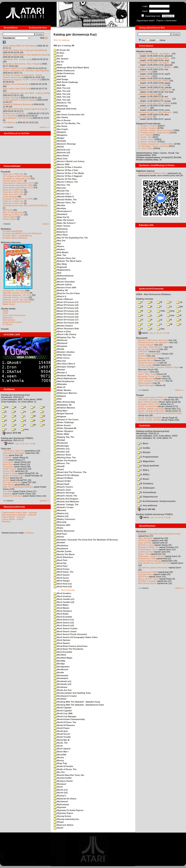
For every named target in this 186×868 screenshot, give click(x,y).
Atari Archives (9, 320)
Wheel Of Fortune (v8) (66, 323)
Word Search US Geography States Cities (76, 637)
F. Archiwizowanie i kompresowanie (156, 501)
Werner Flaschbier (64, 282)
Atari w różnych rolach (148, 579)
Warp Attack (61, 156)
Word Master (61, 608)
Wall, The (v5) (62, 100)
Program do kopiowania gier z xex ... (155, 99)
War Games (61, 117)
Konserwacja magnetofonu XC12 (18, 187)
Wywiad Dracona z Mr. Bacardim (153, 342)
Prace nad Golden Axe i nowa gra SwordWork (24, 50)
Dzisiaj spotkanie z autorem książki (19, 100)
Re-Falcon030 (9, 116)
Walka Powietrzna (64, 73)
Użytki (152, 40)
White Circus (62, 358)
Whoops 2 (60, 373)
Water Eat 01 (61, 217)
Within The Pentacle (65, 461)
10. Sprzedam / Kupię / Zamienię (153, 146)
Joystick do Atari (146, 552)
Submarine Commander (14, 453)
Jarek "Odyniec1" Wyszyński (151, 381)
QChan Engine (10, 219)
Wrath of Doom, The (65, 769)
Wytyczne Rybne (63, 825)
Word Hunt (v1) (63, 584)
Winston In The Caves (66, 420)
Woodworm (61, 549)
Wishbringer (61, 446)
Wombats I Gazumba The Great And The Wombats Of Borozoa (86, 540)
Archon (6, 480)
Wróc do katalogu (62, 40)
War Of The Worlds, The (67, 123)
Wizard (59, 469)
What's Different (63, 299)
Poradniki (6, 172)
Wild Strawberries (64, 381)
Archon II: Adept (10, 473)
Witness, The (62, 463)
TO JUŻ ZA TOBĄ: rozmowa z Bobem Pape (158, 367)
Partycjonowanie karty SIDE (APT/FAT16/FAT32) (25, 206)
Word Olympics (63, 611)
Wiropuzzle (61, 443)
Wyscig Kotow (62, 816)
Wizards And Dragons (66, 499)
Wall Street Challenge (66, 82)
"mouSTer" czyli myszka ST (151, 400)
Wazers (59, 246)
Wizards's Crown (64, 507)
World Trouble (62, 737)
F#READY (143, 351)
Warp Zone (60, 159)
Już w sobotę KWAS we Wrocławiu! (19, 46)
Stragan (140, 395)
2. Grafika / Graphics (148, 128)
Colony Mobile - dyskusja (13, 517)
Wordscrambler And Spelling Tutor (72, 693)
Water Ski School (64, 220)
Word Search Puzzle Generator (70, 634)
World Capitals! (63, 711)
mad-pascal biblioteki (148, 94)
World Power (62, 728)
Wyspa (6, 478)
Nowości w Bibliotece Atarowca (17, 104)
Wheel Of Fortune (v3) (66, 308)
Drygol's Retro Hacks (12, 322)
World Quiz (61, 731)
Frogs (5, 455)
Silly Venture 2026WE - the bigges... (155, 54)
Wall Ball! (60, 76)
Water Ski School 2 (65, 223)
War (57, 112)
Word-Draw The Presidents (68, 649)
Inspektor (7, 494)
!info (161, 311)
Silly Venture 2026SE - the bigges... (154, 63)
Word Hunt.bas (68, 590)
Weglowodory (62, 270)
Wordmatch (61, 678)
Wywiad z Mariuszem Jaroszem (153, 340)
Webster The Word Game (67, 261)
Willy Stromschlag (64, 402)
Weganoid (60, 267)
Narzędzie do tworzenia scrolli (17, 178)
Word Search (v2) (64, 623)
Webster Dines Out (64, 258)
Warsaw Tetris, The (65, 203)
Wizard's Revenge (64, 493)
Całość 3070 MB (12, 433)
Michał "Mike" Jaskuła (148, 349)
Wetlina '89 (61, 290)
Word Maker (61, 605)
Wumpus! (60, 784)
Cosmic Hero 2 (145, 76)
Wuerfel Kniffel (62, 778)
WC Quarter (61, 59)
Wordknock (61, 669)
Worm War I (61, 752)
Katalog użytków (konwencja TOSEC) (154, 514)
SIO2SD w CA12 (146, 545)
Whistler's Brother (64, 352)
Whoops (59, 370)
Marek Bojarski (145, 383)
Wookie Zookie (62, 551)
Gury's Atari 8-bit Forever (14, 315)
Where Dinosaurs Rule (66, 329)
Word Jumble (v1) (64, 599)
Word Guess (61, 578)
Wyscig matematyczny (66, 819)
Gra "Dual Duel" (145, 117)
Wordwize (60, 699)
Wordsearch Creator (65, 696)
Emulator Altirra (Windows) (15, 238)
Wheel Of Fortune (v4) (66, 311)
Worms (59, 757)
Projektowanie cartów (148, 549)
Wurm (58, 787)
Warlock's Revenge (65, 144)
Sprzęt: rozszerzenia (147, 406)
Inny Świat (8, 491)
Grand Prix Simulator (12, 496)
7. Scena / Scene (146, 139)
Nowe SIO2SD (145, 543)
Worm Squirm (62, 749)
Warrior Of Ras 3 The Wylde (69, 173)
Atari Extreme (9, 122)
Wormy (59, 760)
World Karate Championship (69, 719)
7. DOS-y (143, 470)
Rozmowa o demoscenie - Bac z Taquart (21, 64)
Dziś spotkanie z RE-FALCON (17, 118)
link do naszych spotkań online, (152, 173)
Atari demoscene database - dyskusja (19, 515)
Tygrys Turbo (144, 554)
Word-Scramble (63, 652)
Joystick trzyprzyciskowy (149, 561)
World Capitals (62, 708)
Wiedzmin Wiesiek (64, 376)
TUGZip (32, 443)
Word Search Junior (65, 631)
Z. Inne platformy (147, 505)
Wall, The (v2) (62, 91)
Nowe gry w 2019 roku (13, 192)
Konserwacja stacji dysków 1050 (18, 185)
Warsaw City (61, 191)
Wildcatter (60, 384)
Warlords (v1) (62, 150)
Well (57, 273)
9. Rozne (143, 479)
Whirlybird (60, 346)
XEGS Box (143, 577)
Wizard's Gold (62, 490)
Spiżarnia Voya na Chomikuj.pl (17, 302)
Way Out (59, 241)
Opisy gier (6, 448)
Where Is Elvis (62, 332)
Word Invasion (62, 596)
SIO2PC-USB (144, 540)
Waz (57, 244)
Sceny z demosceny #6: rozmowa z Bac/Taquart (25, 71)
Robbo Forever (10, 469)
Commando (8, 462)
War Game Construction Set (69, 115)
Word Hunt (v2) (63, 587)
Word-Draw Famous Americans (71, 646)
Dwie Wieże (8, 485)
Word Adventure (63, 557)
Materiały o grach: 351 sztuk (16, 300)
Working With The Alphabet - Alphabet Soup (77, 702)
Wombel (59, 542)
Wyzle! (59, 828)
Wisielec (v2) (62, 452)
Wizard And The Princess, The (70, 472)
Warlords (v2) (62, 153)
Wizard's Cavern (63, 487)
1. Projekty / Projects (148, 126)
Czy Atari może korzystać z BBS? (153, 81)
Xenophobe (8, 467)
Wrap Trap (60, 763)
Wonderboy (61, 546)
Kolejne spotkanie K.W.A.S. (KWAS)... (155, 67)
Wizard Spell (61, 484)
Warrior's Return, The (66, 182)
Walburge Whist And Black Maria (71, 68)
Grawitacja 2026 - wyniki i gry (16, 59)
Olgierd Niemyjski (146, 385)
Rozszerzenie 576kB (148, 572)
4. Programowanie (148, 457)
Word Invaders (62, 593)
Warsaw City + (62, 194)
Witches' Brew (62, 455)
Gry (143, 40)
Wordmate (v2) (62, 684)
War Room (60, 126)
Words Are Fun (63, 690)
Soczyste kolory (145, 574)
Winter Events (62, 425)
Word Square (62, 643)
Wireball (59, 440)
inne (25, 429)
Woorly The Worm (64, 554)
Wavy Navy (61, 235)
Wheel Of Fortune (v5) (66, 314)
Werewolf (60, 279)
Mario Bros (8, 464)
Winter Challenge (64, 422)
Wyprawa (60, 807)
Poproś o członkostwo (167, 20)
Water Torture (62, 226)
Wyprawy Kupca (63, 813)
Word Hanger (62, 581)
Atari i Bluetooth (145, 538)
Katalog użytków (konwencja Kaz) (153, 431)
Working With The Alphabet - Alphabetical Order (79, 705)
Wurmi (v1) (61, 790)
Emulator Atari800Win (13, 231)
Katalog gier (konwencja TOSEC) (17, 438)
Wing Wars (60, 411)
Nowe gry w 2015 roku (13, 203)
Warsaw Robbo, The (65, 200)
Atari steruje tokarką (147, 583)
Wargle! (59, 138)
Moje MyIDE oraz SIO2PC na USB (154, 563)
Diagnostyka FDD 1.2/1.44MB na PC (155, 90)
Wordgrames (62, 667)
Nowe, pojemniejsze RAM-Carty (153, 397)
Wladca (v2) (61, 516)
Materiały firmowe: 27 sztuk (15, 297)
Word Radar (61, 614)
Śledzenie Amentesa (147, 363)
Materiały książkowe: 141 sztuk (17, 295)
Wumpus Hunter (63, 781)
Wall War (60, 85)
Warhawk (60, 141)
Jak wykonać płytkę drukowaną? (153, 568)
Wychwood (61, 801)
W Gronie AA (62, 50)
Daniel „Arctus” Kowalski (149, 354)
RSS (44, 38)
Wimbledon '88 (62, 405)
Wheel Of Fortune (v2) (66, 305)
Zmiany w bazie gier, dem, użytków (154, 103)
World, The (61, 743)
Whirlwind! (60, 343)
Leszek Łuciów (145, 365)
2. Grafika (144, 448)
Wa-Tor (59, 62)
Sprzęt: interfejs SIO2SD (149, 420)
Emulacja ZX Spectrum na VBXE (18, 199)
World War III (62, 740)
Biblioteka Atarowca (11, 242)
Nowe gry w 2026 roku (13, 174)
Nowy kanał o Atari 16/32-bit (16, 89)
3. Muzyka (144, 452)
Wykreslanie (61, 804)
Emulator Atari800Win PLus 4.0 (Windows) (22, 233)
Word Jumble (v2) (64, 602)
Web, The (60, 255)
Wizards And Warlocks (66, 502)
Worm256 (60, 755)
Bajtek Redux (9, 304)
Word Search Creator (66, 628)
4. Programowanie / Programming (153, 133)
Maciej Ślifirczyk (145, 379)
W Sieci (59, 53)
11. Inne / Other (145, 148)
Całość (9, 443)
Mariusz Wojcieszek (147, 358)
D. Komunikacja (147, 492)
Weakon (59, 249)
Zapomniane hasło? (146, 20)
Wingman (60, 417)
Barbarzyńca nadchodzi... (14, 113)
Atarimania (8, 318)
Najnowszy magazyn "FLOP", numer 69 (21, 80)
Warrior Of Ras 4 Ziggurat (68, 176)
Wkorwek (60, 510)
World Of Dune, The (65, 722)
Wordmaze (60, 687)
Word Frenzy (61, 569)
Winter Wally (61, 434)
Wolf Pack (60, 534)
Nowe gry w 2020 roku (13, 190)
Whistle (59, 349)
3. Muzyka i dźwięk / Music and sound (155, 130)
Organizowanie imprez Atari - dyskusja (19, 512)
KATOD (142, 356)
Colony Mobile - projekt (12, 519)
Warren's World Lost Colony (69, 161)
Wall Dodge (61, 79)
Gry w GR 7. (144, 108)
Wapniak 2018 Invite (65, 109)
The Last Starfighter (12, 482)
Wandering (60, 106)
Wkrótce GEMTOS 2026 (14, 68)
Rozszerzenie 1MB (147, 558)
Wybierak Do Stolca (65, 799)
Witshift (59, 466)
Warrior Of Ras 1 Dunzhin (68, 167)
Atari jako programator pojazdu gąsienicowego (24, 109)
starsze (46, 224)
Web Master (61, 252)
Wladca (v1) (61, 513)
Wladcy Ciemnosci (64, 519)
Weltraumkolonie (64, 276)
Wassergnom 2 (63, 211)
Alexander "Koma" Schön (150, 376)
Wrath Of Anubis (63, 766)
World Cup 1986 (63, 713)
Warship (59, 205)
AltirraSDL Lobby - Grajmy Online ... (155, 58)
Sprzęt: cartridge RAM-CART (151, 411)
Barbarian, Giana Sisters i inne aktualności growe (25, 55)
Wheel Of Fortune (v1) (66, 302)
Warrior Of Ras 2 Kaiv (66, 170)
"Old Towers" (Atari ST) (13, 451)
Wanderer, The (62, 103)
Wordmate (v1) (62, 681)
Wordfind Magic (63, 658)
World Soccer (62, 734)
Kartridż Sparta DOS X (13, 181)
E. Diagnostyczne (147, 497)
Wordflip (59, 661)
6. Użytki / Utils (145, 137)
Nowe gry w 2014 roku (13, 215)
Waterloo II (60, 232)
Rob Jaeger (143, 372)
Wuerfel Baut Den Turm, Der (69, 775)
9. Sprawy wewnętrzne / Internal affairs (156, 144)
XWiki (5, 313)
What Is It (60, 296)
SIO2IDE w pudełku (147, 581)
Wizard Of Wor (62, 481)
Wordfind (60, 655)
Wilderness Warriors (65, 393)
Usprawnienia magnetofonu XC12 (18, 183)
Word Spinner (62, 640)
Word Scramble (63, 617)
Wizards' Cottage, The (66, 505)
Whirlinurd (60, 340)
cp (179, 302)
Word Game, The (63, 572)
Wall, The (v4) (62, 97)
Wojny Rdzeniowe (64, 531)
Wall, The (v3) (62, 94)
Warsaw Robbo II (64, 197)
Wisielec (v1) (62, 449)
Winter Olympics (63, 431)
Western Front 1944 (65, 288)
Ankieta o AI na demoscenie (16, 84)
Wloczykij (60, 522)
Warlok (59, 147)
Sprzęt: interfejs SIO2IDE (150, 418)
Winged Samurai (63, 414)
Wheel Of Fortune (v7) (66, 320)
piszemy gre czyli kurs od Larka (152, 85)
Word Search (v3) (64, 625)
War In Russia (62, 120)
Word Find (60, 560)
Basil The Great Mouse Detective (18, 487)
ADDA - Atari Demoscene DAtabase (153, 294)
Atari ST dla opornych (13, 212)
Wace (58, 65)
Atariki (6, 311)
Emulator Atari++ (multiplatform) (17, 236)
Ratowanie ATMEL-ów (148, 547)
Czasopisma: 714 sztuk (14, 291)
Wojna (58, 528)
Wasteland (60, 214)
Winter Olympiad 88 (65, 428)
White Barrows (62, 355)
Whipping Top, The (64, 337)
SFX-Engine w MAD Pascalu (16, 176)
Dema (162, 40)
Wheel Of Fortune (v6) (66, 317)
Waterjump (61, 229)
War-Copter (61, 129)
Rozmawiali (142, 338)
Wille (58, 399)
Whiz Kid (60, 361)
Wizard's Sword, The (65, 496)
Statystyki (6, 521)
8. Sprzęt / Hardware (148, 142)
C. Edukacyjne (146, 488)
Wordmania (61, 675)
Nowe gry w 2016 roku (13, 201)
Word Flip (60, 563)
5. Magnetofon (146, 461)
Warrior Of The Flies (65, 179)
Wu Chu (59, 772)
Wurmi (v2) (61, 793)
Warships (60, 208)
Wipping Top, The (64, 437)
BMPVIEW (8, 210)
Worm (58, 746)
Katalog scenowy (145, 299)
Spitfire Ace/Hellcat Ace (14, 476)
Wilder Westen (62, 390)
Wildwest (60, 396)
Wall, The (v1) (62, 88)
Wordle (59, 672)
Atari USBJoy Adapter (148, 402)
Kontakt (5, 329)
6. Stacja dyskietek (148, 466)
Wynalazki (141, 531)
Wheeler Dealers (63, 326)
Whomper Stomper (64, 367)
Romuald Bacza (145, 360)
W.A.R (58, 56)
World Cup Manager (65, 716)
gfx (180, 307)
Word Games (62, 575)
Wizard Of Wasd (63, 478)
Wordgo (59, 664)
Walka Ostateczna (64, 71)
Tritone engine (9, 217)
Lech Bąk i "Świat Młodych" (151, 347)
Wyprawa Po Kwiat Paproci (68, 810)
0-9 (5, 407)
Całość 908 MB (146, 509)
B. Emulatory (145, 483)
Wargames (60, 135)
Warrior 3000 (61, 164)
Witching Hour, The (65, 458)
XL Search (7, 324)
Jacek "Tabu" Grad (147, 374)
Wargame (60, 132)
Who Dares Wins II (64, 364)
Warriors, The (62, 185)
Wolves (59, 537)
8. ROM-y (143, 474)
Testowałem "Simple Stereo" (151, 556)
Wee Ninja (60, 264)
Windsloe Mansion (64, 408)
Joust (5, 460)
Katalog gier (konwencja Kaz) (15, 395)
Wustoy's (60, 796)
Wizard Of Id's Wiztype (66, 475)
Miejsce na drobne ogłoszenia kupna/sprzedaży (160, 413)
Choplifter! (8, 458)
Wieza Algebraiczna (65, 378)
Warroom (60, 188)
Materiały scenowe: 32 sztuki (16, 293)
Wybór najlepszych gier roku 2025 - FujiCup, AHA (25, 93)
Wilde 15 (59, 387)
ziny (161, 329)
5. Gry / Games (145, 135)
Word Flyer (61, 566)
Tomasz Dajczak (146, 345)
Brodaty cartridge (11, 98)
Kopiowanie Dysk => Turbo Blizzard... (155, 112)
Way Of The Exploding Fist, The (71, 238)
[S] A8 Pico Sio (145, 72)
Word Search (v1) (64, 620)
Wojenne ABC (62, 525)
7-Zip (26, 443)
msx (171, 315)
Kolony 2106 (9, 471)
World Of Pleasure (64, 725)
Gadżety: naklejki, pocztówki (151, 409)
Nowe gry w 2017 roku (13, 194)
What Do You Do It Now (67, 293)
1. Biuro (143, 443)
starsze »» (44, 127)
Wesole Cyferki (63, 285)
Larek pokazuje (10, 197)
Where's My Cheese (65, 334)
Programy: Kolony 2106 (149, 404)
